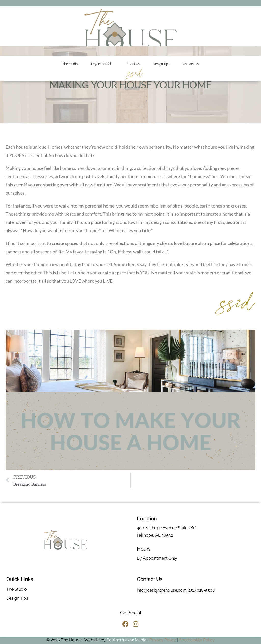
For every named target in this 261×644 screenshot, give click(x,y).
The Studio (70, 64)
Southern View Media (126, 640)
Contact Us (191, 64)
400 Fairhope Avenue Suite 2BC (166, 528)
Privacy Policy (163, 640)
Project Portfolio (102, 64)
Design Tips (161, 64)
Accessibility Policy (197, 640)
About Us (133, 64)
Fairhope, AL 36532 (155, 535)
